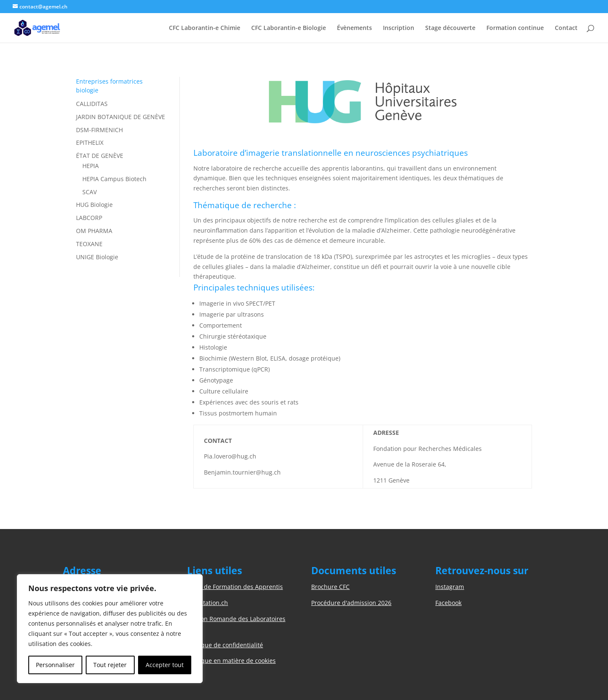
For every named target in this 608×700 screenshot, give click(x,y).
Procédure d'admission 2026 (351, 603)
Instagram (450, 587)
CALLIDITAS (92, 104)
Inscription (399, 28)
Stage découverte (450, 28)
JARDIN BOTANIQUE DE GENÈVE (121, 117)
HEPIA (91, 166)
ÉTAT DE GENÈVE (100, 156)
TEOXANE (89, 244)
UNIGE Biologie (97, 257)
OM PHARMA (94, 231)
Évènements (354, 28)
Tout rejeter (110, 665)
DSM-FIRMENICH (99, 130)
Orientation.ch (208, 603)
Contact (566, 28)
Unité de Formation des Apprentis (235, 587)
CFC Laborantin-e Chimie (205, 28)
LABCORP (89, 218)
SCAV (90, 192)
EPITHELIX (90, 142)
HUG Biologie (94, 205)
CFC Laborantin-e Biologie (289, 28)
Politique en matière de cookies (231, 661)
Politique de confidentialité (225, 645)
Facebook (448, 603)
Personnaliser (55, 665)
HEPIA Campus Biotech (114, 179)
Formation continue (515, 28)
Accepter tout (165, 665)
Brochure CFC (330, 587)
